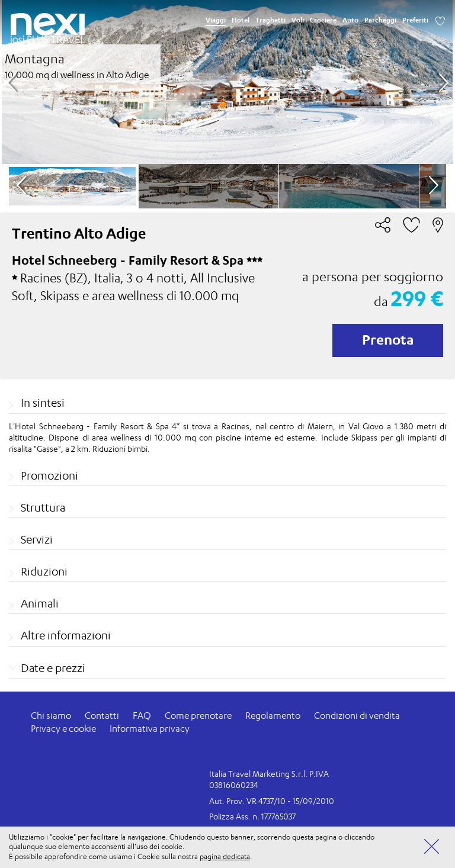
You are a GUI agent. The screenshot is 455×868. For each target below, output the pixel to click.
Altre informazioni (66, 635)
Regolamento (273, 716)
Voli (298, 20)
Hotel (241, 20)
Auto (350, 20)
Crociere (323, 20)
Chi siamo (51, 716)
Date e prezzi (53, 668)
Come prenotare (198, 716)
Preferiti (415, 20)
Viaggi (216, 20)
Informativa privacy (150, 729)
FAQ (142, 716)
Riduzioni (44, 571)
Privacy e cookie (63, 729)
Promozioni (49, 475)
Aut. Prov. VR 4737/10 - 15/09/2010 (272, 801)
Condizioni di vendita (357, 716)
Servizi (37, 539)
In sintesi (43, 403)
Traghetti (270, 20)
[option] (227, 82)
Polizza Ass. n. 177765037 (252, 816)
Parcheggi (380, 20)
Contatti (102, 716)
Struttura (43, 507)
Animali (40, 603)
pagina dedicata (225, 856)
